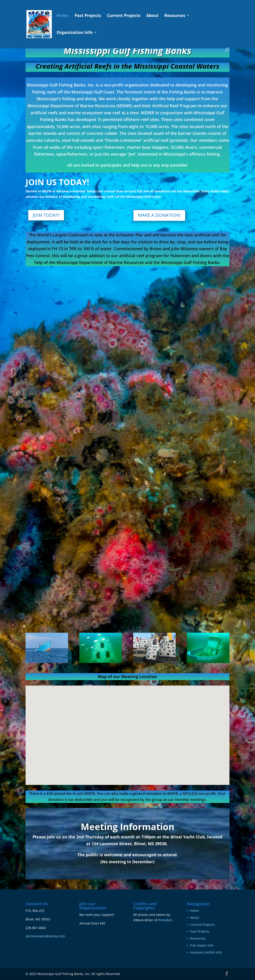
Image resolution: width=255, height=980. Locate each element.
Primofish (165, 920)
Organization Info (74, 33)
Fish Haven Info (202, 945)
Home (63, 16)
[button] (129, 730)
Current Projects (124, 16)
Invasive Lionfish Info (206, 952)
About (152, 16)
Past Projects (88, 16)
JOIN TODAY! (46, 215)
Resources (175, 16)
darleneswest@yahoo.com (45, 936)
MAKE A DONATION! (159, 215)
